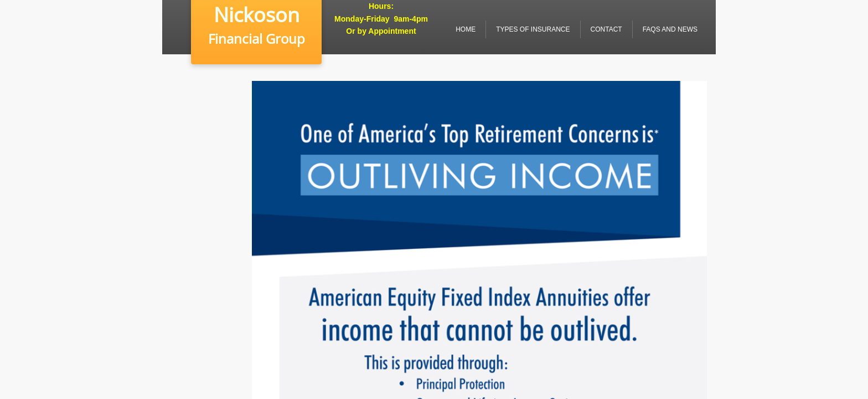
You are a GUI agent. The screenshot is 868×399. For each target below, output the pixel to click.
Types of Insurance (533, 29)
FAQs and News (670, 29)
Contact (606, 29)
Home (466, 29)
